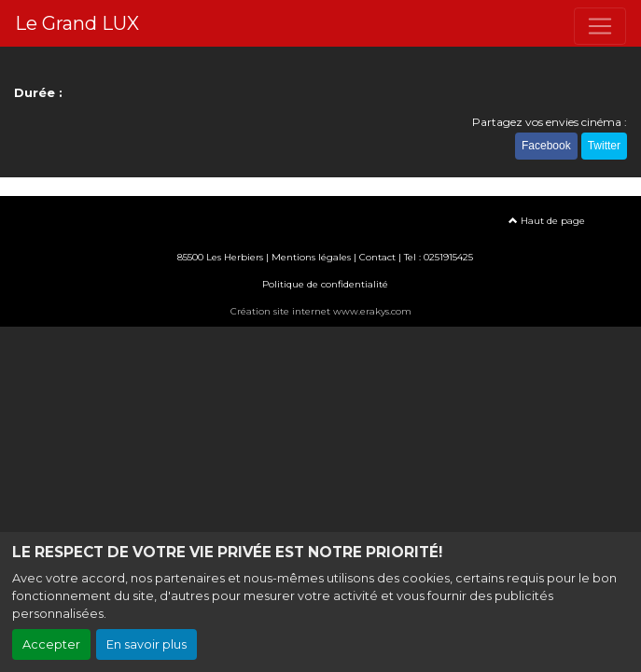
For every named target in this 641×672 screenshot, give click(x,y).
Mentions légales (311, 250)
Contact (377, 250)
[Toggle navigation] (600, 26)
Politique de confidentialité (325, 277)
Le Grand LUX (77, 23)
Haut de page (547, 213)
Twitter (604, 142)
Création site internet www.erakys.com (321, 304)
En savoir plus (146, 644)
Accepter (51, 644)
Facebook (546, 142)
